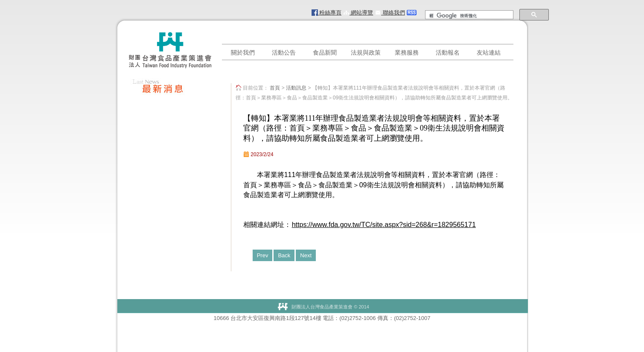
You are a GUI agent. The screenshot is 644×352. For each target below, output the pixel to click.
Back (284, 255)
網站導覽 (358, 13)
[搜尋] (468, 16)
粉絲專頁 (327, 13)
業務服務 (407, 52)
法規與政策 (366, 52)
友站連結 (489, 52)
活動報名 (448, 52)
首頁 (275, 88)
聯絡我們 (390, 13)
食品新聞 (325, 52)
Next (306, 255)
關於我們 (243, 52)
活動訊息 (296, 88)
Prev (263, 255)
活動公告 (284, 52)
